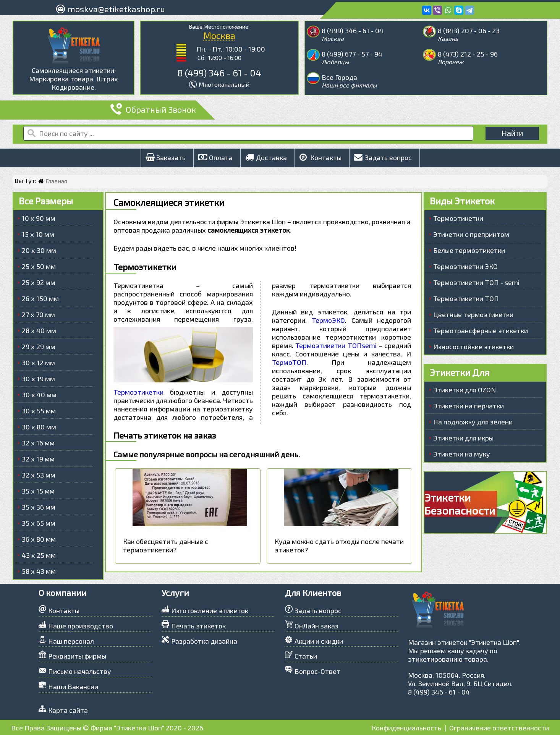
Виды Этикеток (462, 201)
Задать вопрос (383, 157)
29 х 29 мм (39, 346)
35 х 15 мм (38, 491)
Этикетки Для (460, 372)
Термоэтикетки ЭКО (465, 266)
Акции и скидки (319, 641)
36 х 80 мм (39, 539)
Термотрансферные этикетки (481, 330)
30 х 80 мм (39, 427)
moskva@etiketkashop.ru (116, 9)
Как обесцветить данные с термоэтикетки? (166, 546)
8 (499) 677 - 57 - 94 (352, 54)
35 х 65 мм (39, 523)
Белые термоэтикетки (469, 250)
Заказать (166, 157)
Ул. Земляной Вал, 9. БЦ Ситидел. (460, 683)
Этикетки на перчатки (469, 406)
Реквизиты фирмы (77, 656)
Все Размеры (46, 201)
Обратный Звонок (153, 109)
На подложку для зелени (473, 422)
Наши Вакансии (73, 686)
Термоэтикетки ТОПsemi (336, 345)
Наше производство (81, 626)
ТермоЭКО (328, 320)
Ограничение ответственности (499, 728)
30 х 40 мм (39, 395)
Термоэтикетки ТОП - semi (476, 282)
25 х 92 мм (39, 282)
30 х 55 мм (39, 411)
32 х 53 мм (39, 475)
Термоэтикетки (138, 392)
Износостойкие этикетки (473, 346)
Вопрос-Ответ (317, 671)
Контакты (320, 157)
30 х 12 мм (38, 363)
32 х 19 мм (38, 459)
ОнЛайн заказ (316, 626)
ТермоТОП (289, 362)
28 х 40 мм (39, 330)
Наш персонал (71, 641)
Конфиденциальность (406, 728)
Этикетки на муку (462, 454)
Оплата (215, 157)
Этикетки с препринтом (471, 234)
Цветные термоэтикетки (473, 314)
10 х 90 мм (39, 218)
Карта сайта (68, 710)
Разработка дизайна (204, 641)
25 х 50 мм (39, 266)
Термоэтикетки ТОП (466, 298)
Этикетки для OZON (465, 390)
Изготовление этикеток (210, 610)
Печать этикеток (198, 626)
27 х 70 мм (38, 314)
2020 (174, 728)
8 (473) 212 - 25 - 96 (468, 54)
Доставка (266, 157)
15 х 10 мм (38, 234)
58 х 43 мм (39, 571)
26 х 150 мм (40, 298)
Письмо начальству (80, 671)
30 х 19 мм (38, 379)
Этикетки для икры (463, 438)
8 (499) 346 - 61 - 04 (219, 73)
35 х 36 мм (39, 507)
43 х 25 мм (39, 555)
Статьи (306, 656)
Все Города (339, 77)
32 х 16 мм (38, 443)
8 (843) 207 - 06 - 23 (469, 31)
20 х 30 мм (39, 250)
